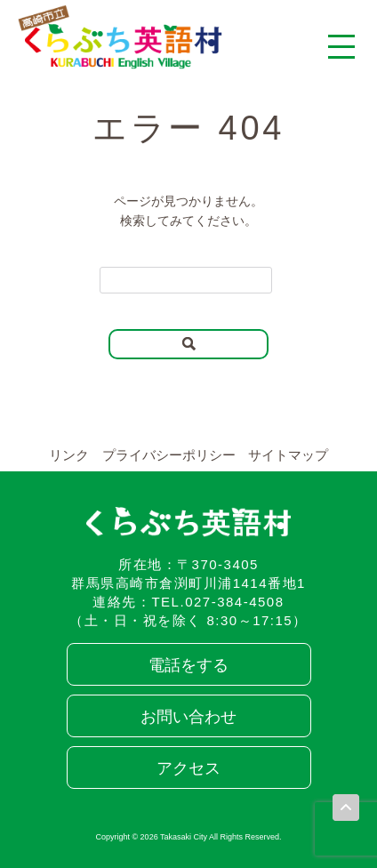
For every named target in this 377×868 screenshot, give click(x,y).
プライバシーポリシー (169, 455)
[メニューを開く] (341, 46)
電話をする (188, 665)
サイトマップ (288, 455)
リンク (69, 455)
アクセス (188, 768)
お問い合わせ (188, 717)
